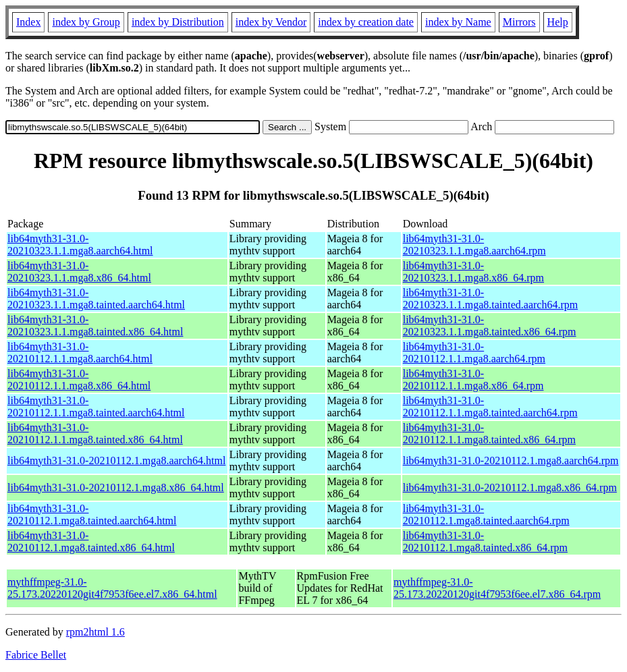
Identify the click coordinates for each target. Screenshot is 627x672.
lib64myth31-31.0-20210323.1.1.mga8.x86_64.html (79, 272)
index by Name (458, 22)
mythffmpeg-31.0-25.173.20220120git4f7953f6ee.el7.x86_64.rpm (497, 588)
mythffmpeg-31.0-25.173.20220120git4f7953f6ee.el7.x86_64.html (112, 588)
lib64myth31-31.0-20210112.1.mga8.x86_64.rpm (510, 487)
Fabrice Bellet (36, 655)
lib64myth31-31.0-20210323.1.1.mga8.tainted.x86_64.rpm (490, 326)
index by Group (86, 22)
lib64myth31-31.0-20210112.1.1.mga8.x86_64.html (79, 380)
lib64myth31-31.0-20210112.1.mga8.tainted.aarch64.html (92, 514)
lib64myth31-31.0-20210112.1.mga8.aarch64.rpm (511, 460)
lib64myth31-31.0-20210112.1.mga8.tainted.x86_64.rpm (485, 541)
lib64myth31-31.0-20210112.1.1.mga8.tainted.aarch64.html (96, 407)
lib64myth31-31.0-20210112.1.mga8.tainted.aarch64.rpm (486, 514)
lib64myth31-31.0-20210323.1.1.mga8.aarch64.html (80, 245)
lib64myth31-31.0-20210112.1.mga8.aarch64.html (116, 460)
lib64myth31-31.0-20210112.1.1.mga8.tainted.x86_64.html (95, 433)
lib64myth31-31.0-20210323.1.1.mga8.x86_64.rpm (473, 272)
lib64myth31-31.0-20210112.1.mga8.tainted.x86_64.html (91, 541)
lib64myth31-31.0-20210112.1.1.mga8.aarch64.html (80, 353)
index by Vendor (271, 22)
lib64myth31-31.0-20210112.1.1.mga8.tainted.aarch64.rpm (490, 407)
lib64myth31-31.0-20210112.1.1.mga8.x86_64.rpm (473, 380)
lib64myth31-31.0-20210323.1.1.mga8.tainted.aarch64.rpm (491, 299)
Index (28, 22)
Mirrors (519, 22)
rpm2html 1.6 (96, 632)
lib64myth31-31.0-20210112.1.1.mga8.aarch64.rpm (474, 353)
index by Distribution (178, 22)
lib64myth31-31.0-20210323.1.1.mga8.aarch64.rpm (474, 245)
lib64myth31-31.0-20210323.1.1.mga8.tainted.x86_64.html (95, 326)
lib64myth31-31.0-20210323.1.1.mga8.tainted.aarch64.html (96, 299)
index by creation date (366, 22)
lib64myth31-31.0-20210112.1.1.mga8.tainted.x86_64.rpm (489, 433)
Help (558, 22)
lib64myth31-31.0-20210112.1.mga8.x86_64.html (116, 487)
